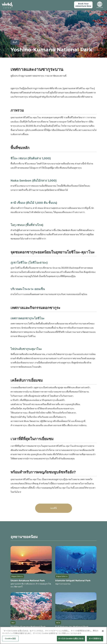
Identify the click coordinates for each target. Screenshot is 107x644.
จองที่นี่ (53, 508)
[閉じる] (103, 631)
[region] (53, 635)
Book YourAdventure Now (83, 5)
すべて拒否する (95, 638)
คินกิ (15, 42)
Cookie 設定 (10, 638)
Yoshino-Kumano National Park (51, 50)
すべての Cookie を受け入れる (71, 638)
